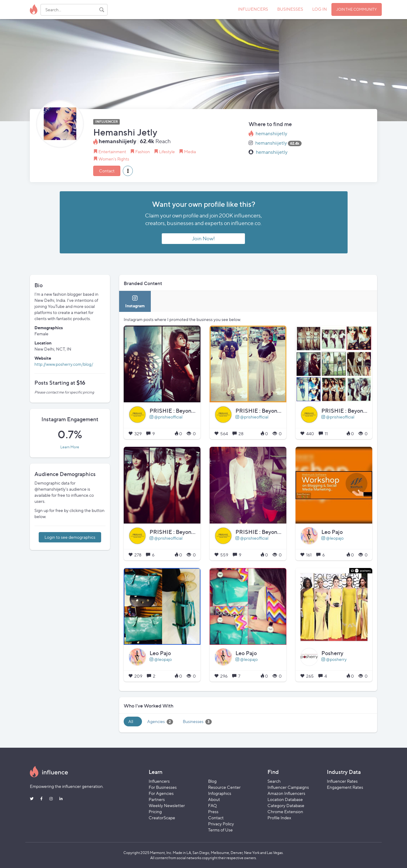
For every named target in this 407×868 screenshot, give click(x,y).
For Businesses (163, 787)
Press (213, 812)
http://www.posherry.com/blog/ (64, 364)
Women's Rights (114, 159)
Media (190, 152)
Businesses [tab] (197, 722)
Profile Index (279, 818)
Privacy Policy (221, 824)
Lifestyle (167, 152)
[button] (128, 171)
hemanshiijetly (271, 134)
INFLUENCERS (253, 9)
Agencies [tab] (160, 722)
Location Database (285, 799)
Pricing (155, 812)
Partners (157, 799)
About (214, 799)
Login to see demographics (70, 537)
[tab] (135, 301)
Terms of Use (220, 830)
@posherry (334, 659)
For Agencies (161, 793)
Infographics (220, 793)
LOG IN (320, 9)
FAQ (212, 805)
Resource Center (224, 787)
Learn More (70, 447)
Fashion (143, 152)
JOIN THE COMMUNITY (357, 9)
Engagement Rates (345, 787)
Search (274, 781)
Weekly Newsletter (167, 805)
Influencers (159, 781)
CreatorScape (162, 818)
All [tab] (131, 721)
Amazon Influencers (286, 793)
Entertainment (112, 152)
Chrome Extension (285, 812)
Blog (212, 781)
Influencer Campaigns (288, 787)
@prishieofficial (166, 417)
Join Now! (203, 238)
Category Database (286, 805)
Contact (107, 171)
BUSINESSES (290, 9)
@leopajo (333, 538)
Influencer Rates (342, 781)
